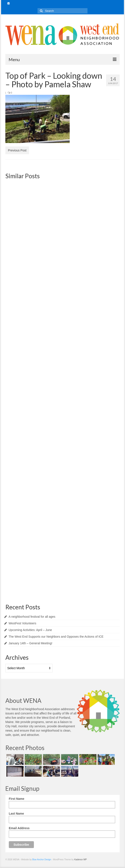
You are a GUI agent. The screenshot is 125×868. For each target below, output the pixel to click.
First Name (17, 799)
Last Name (16, 814)
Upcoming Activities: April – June (30, 630)
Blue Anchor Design (42, 860)
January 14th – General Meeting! (30, 643)
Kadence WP (80, 860)
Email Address (19, 828)
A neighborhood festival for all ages (32, 617)
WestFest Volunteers (22, 623)
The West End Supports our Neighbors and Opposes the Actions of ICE (56, 637)
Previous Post (17, 150)
